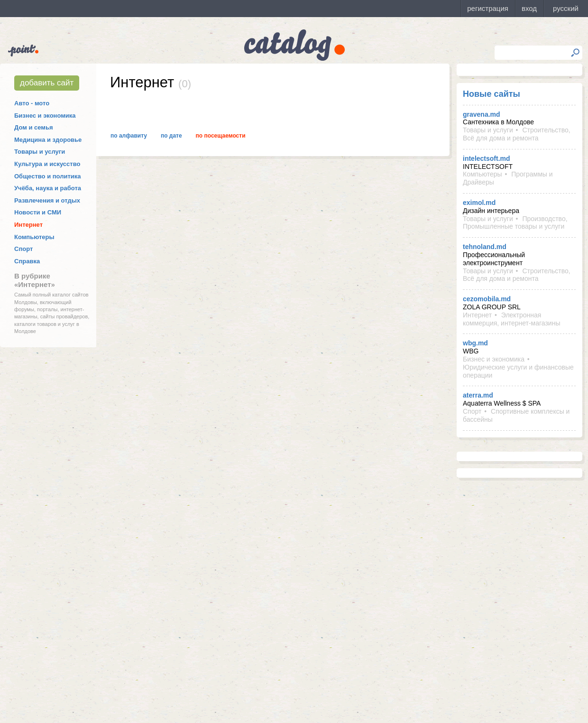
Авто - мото (32, 103)
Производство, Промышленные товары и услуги (515, 223)
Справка (27, 261)
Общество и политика (48, 176)
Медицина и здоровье (48, 140)
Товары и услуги (40, 152)
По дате (171, 136)
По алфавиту (129, 136)
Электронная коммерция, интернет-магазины (511, 319)
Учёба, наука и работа (48, 188)
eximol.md (479, 203)
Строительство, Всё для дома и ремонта (517, 134)
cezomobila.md (487, 299)
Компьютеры (34, 237)
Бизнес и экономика (45, 116)
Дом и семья (34, 127)
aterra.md (478, 395)
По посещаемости (221, 136)
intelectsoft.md (487, 158)
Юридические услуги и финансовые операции (518, 371)
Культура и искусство (47, 164)
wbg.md (475, 343)
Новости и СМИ (38, 212)
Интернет (28, 225)
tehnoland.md (485, 247)
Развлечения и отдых (47, 200)
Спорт (23, 249)
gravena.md (482, 114)
